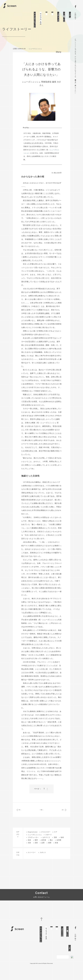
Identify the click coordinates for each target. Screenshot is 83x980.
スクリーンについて (35, 20)
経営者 (44, 847)
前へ (21, 817)
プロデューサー (33, 844)
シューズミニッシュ (36, 56)
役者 (29, 847)
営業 (55, 844)
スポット (43, 859)
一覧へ (41, 817)
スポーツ (49, 842)
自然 (29, 850)
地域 (62, 844)
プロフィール (58, 17)
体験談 (47, 12)
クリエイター (46, 839)
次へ (62, 817)
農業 (50, 850)
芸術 (36, 850)
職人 (51, 847)
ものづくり (46, 844)
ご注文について (64, 17)
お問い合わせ (75, 15)
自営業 (59, 847)
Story (59, 59)
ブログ (70, 15)
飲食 (57, 850)
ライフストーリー (41, 18)
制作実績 (52, 12)
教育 (36, 847)
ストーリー (32, 859)
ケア (56, 839)
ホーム (75, 40)
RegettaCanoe (33, 839)
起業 (43, 850)
